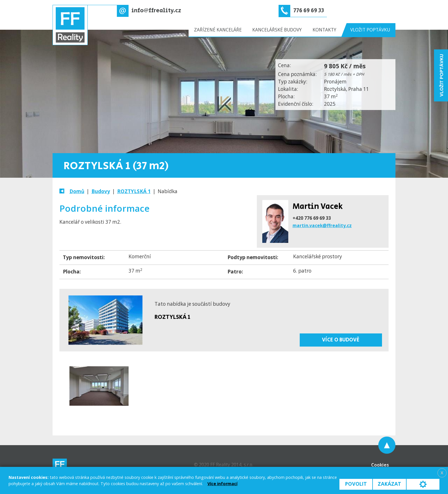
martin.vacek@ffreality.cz (322, 225)
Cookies (380, 465)
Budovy (101, 191)
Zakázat (389, 484)
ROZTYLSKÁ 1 (134, 191)
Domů (77, 191)
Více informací (222, 484)
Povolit (356, 484)
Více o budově (341, 340)
